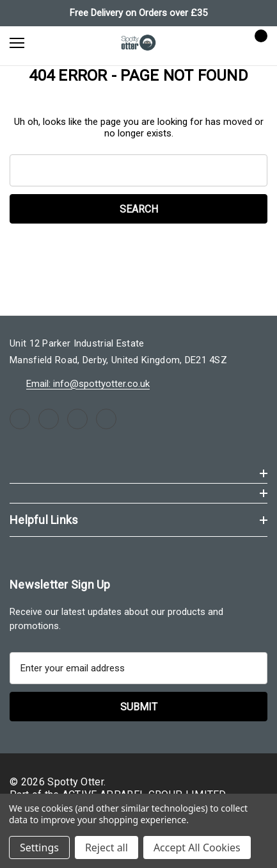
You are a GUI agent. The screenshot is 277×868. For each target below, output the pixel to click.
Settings (39, 848)
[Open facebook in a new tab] (20, 419)
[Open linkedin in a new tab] (106, 419)
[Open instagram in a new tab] (49, 419)
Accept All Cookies (197, 848)
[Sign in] (220, 43)
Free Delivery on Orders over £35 (138, 13)
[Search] (51, 42)
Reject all (107, 848)
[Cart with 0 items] (257, 42)
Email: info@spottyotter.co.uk (88, 384)
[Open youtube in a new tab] (77, 419)
